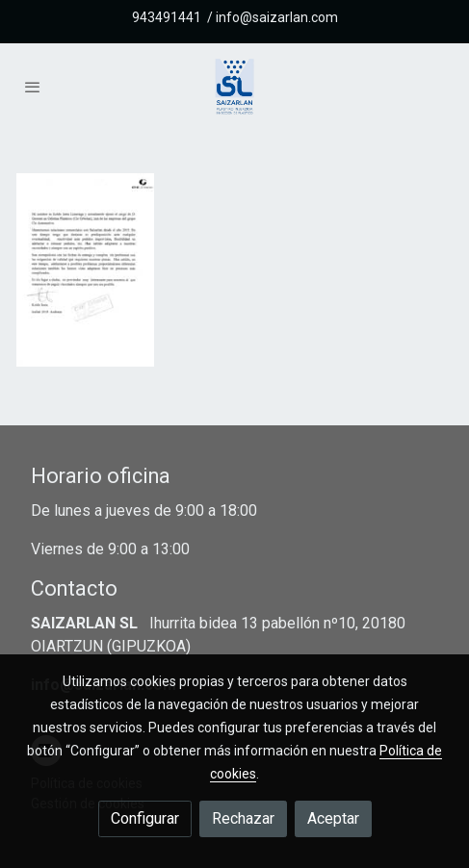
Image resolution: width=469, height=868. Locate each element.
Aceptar (333, 818)
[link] (234, 87)
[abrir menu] (33, 87)
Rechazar (243, 818)
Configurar (145, 818)
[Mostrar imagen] (85, 270)
